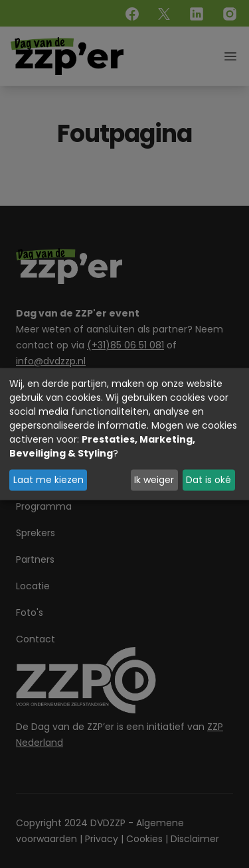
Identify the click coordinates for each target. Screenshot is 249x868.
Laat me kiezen (48, 480)
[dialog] (124, 434)
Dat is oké (208, 480)
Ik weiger (154, 480)
